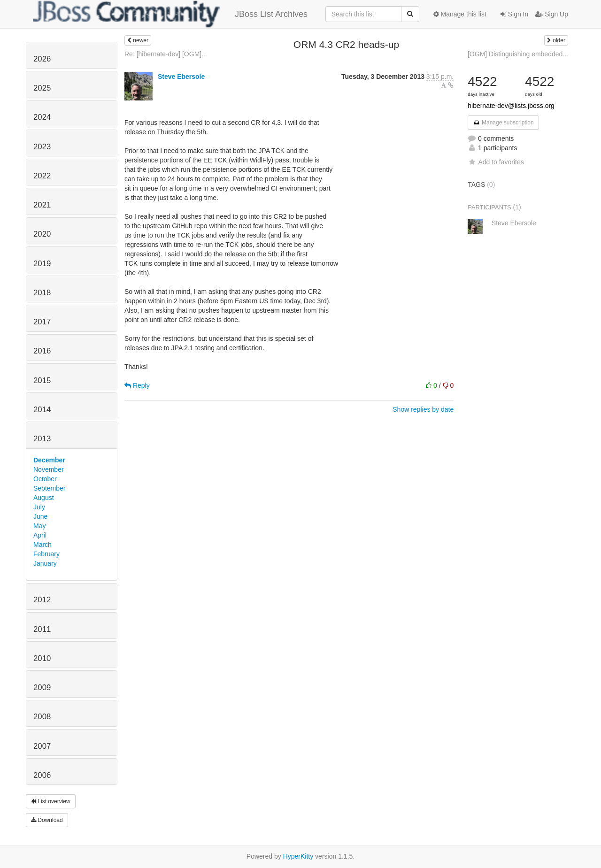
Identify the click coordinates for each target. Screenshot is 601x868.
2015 (42, 380)
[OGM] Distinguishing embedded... (518, 54)
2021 (42, 205)
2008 (42, 717)
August (44, 498)
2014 (42, 410)
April (40, 535)
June (40, 516)
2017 (42, 322)
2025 (42, 88)
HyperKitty (298, 856)
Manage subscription (503, 123)
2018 (42, 293)
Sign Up (552, 14)
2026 (42, 59)
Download (47, 820)
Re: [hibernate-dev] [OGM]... (166, 54)
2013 (42, 439)
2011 (42, 629)
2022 (42, 176)
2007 (42, 746)
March (42, 545)
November (49, 469)
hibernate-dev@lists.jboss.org (511, 106)
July (39, 507)
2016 (42, 351)
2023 (42, 147)
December (49, 460)
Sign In (514, 14)
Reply (137, 385)
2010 (42, 658)
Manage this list (460, 14)
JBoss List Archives (170, 14)
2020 (42, 234)
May (39, 526)
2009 (42, 687)
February (46, 554)
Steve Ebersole (181, 77)
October (45, 479)
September (49, 488)
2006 (42, 775)
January (45, 563)
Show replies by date (423, 409)
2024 (42, 117)
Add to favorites (496, 162)
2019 (42, 264)
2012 (42, 600)
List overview (51, 801)
